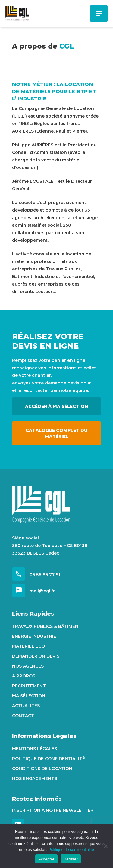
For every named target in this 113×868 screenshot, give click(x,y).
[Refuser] (105, 846)
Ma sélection (29, 696)
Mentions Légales (35, 749)
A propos (24, 676)
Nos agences (28, 666)
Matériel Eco (28, 646)
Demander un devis (36, 656)
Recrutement (29, 686)
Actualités (26, 706)
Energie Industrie (34, 636)
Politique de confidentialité (49, 759)
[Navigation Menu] (99, 14)
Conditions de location (42, 769)
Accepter (46, 859)
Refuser (71, 859)
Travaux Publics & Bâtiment (47, 626)
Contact (23, 716)
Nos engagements (35, 778)
